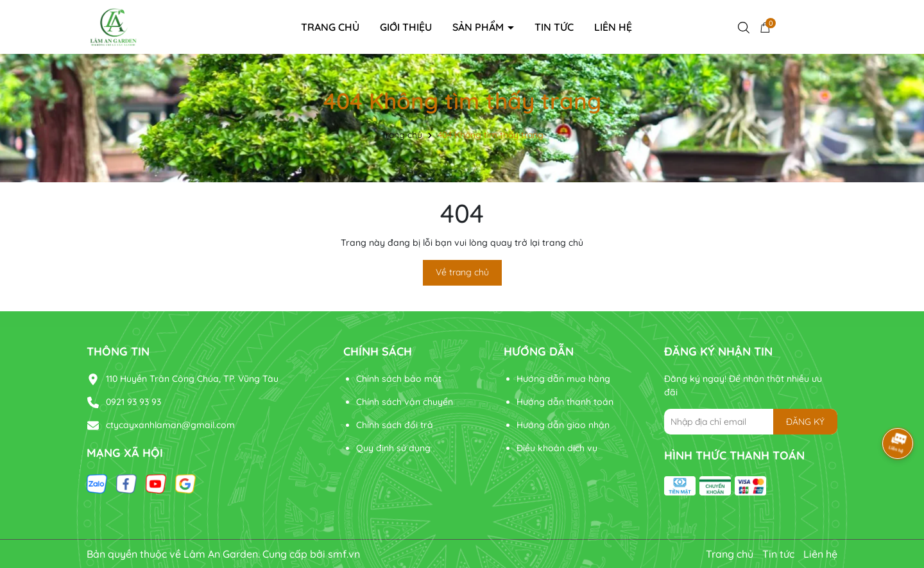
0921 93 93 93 (133, 402)
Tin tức (554, 27)
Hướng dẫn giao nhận (563, 425)
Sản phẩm (479, 27)
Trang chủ (330, 27)
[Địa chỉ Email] (751, 422)
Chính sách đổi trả (395, 425)
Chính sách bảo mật (399, 379)
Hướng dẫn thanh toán (565, 402)
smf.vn (344, 554)
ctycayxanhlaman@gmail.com (170, 425)
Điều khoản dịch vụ (557, 448)
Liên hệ (613, 27)
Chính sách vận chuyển (405, 402)
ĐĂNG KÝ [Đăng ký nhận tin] (805, 422)
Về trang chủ (462, 272)
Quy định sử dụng (393, 448)
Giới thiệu (406, 27)
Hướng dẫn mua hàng (563, 379)
